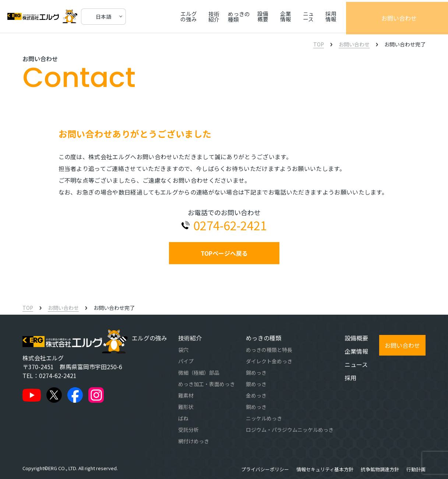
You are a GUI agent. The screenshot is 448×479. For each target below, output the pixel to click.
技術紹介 (230, 16)
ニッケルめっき (264, 418)
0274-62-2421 (58, 375)
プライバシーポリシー (265, 469)
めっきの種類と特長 (269, 350)
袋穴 (183, 350)
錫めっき (256, 373)
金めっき (256, 395)
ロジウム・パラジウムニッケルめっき (290, 430)
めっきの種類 (262, 16)
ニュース (347, 16)
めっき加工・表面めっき (207, 384)
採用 (350, 378)
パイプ (186, 361)
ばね (183, 418)
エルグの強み (198, 16)
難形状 (186, 407)
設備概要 (294, 16)
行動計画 (416, 469)
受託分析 (188, 430)
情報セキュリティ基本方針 (325, 469)
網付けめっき (194, 441)
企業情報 (321, 16)
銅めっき (256, 407)
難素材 (186, 395)
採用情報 (374, 16)
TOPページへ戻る (224, 253)
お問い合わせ (419, 17)
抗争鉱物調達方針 (380, 469)
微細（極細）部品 (199, 373)
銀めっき (256, 384)
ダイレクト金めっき (269, 361)
